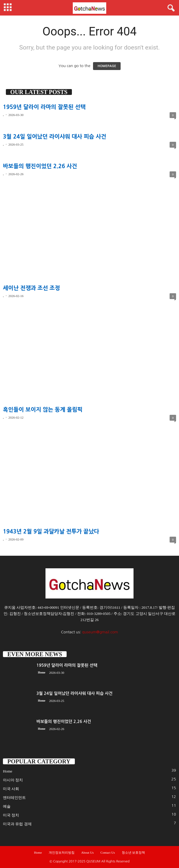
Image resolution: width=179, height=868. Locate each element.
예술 (7, 806)
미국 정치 (11, 815)
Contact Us (108, 852)
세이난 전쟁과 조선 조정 (32, 288)
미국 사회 (11, 789)
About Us (87, 852)
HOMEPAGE (107, 66)
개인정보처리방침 (62, 852)
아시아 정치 (13, 780)
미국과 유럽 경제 (17, 824)
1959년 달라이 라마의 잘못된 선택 (44, 107)
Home (42, 672)
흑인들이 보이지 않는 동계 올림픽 (43, 410)
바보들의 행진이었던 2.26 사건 (40, 166)
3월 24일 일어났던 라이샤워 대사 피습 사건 (55, 137)
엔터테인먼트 (14, 798)
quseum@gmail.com (100, 632)
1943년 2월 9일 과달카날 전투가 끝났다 (51, 532)
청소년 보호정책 (134, 852)
